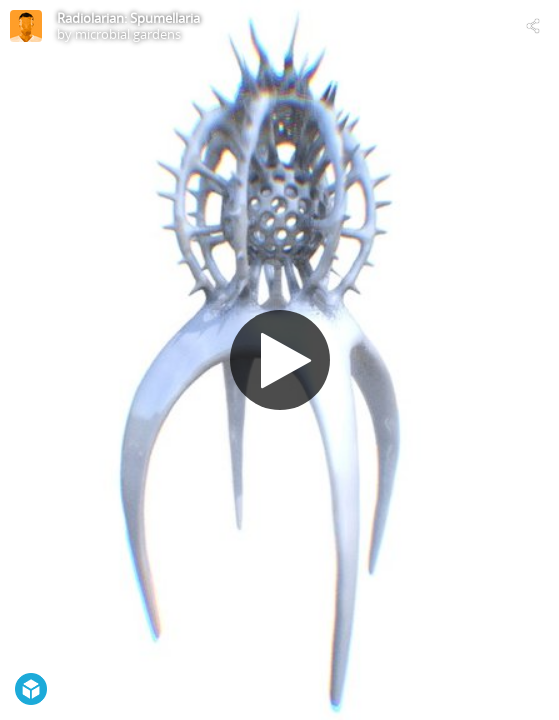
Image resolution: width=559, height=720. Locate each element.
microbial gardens (128, 34)
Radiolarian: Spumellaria (128, 18)
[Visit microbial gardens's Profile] (26, 26)
